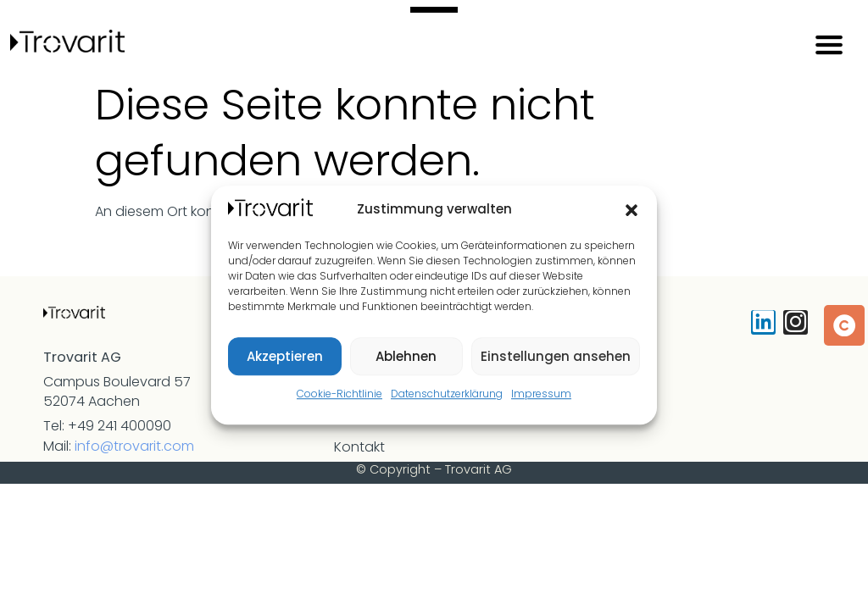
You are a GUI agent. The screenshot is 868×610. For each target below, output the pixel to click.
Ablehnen (406, 356)
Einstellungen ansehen (556, 356)
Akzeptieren (285, 356)
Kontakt (359, 447)
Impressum (541, 394)
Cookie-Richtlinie (339, 394)
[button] (632, 210)
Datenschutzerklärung (447, 394)
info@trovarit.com (134, 446)
